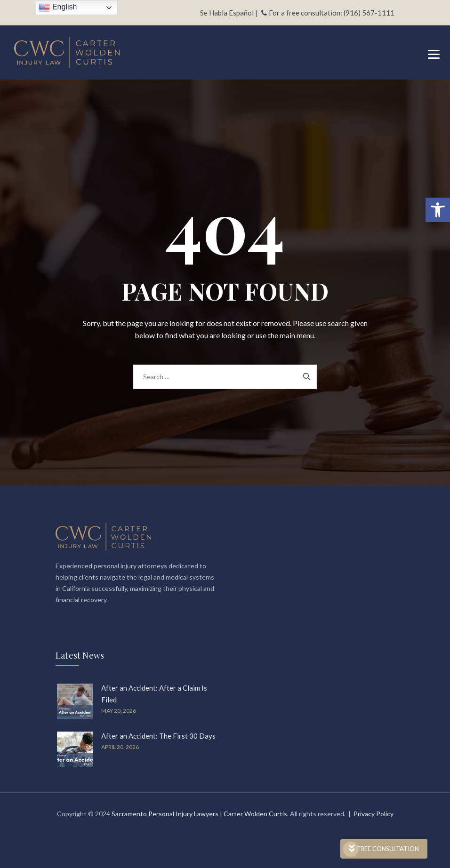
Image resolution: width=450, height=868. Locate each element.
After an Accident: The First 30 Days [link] (158, 736)
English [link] (58, 8)
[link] (438, 210)
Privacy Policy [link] (374, 814)
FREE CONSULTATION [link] (384, 849)
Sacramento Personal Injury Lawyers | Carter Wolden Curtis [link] (199, 814)
